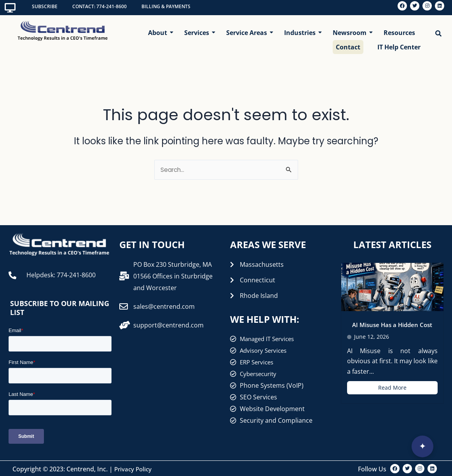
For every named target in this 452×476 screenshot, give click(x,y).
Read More (392, 386)
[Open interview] (422, 446)
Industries (301, 30)
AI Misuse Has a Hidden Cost (392, 324)
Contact (348, 45)
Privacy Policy (134, 468)
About (159, 30)
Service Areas (248, 30)
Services (198, 30)
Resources (399, 30)
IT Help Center (399, 45)
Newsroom (351, 30)
